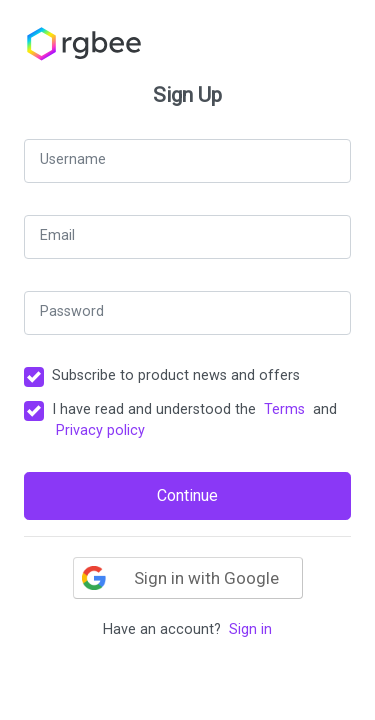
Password (72, 311)
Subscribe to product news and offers (176, 375)
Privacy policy (100, 430)
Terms (284, 409)
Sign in (250, 629)
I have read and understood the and (194, 420)
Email (57, 235)
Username (73, 159)
